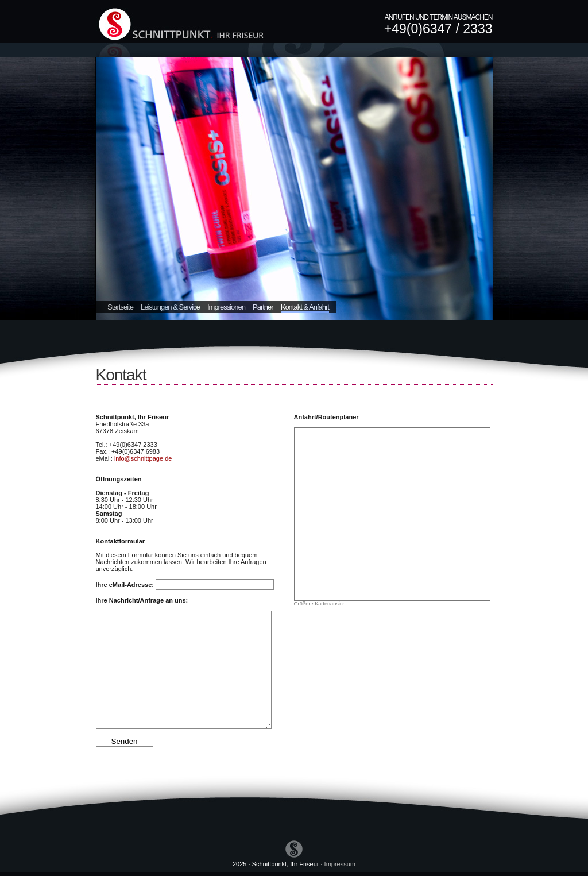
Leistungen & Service (170, 307)
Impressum (340, 864)
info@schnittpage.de (143, 458)
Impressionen (226, 307)
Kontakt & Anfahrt (305, 307)
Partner (263, 307)
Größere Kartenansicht (321, 604)
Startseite (120, 307)
